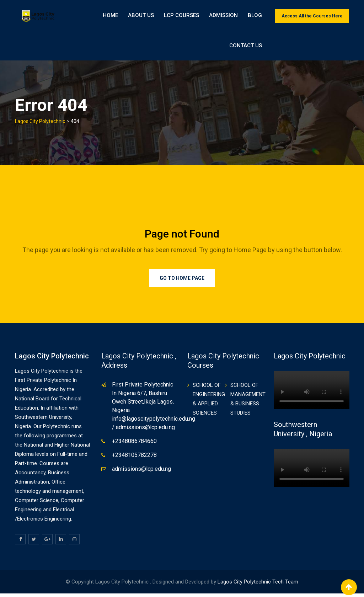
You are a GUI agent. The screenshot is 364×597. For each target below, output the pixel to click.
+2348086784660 (134, 445)
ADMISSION (223, 16)
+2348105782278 (134, 459)
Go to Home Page (182, 282)
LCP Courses (181, 16)
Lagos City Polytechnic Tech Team (258, 585)
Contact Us (328, 48)
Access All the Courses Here (312, 16)
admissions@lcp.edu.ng (141, 472)
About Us (141, 16)
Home (110, 16)
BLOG (255, 16)
